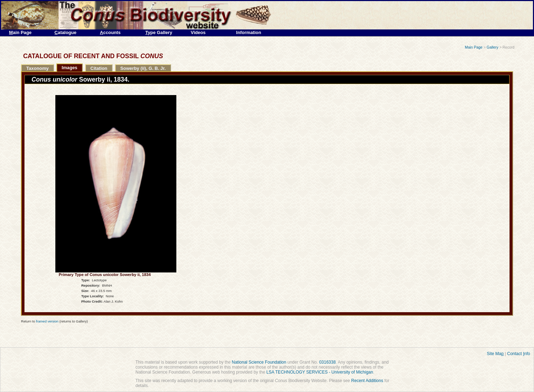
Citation (99, 68)
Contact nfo (519, 354)
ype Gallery (159, 32)
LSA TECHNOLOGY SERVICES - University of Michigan (320, 372)
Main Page (474, 47)
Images (70, 68)
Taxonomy (37, 68)
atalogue (66, 32)
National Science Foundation (259, 362)
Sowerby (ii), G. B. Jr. (143, 68)
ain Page (20, 32)
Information (249, 32)
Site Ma (495, 354)
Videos (198, 32)
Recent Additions (367, 381)
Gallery (493, 47)
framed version (47, 321)
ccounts (110, 32)
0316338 (327, 362)
